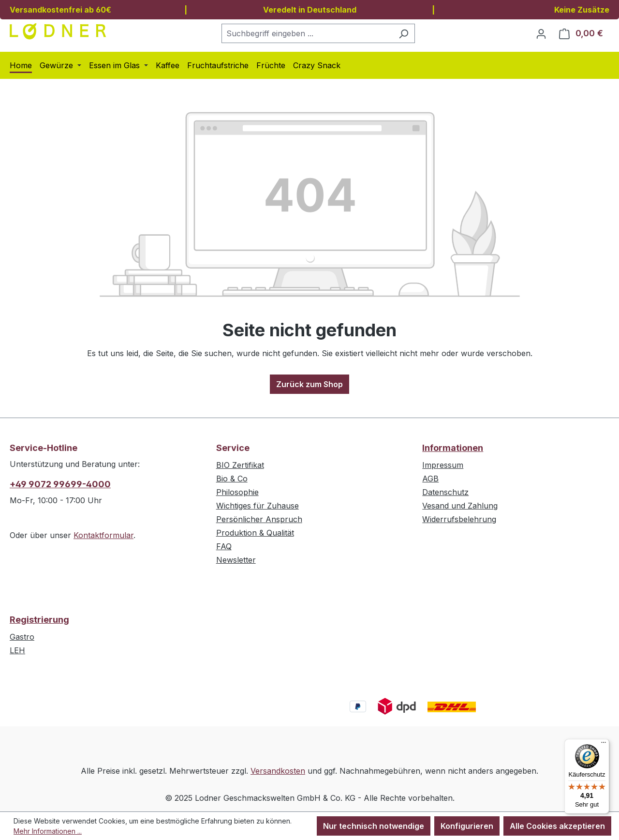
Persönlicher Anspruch (259, 519)
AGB (430, 479)
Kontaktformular (103, 535)
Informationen (453, 448)
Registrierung (39, 620)
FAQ (224, 546)
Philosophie (237, 492)
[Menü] (604, 745)
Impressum (443, 465)
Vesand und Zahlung (460, 506)
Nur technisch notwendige (374, 826)
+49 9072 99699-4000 (60, 484)
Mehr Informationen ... (48, 831)
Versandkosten (278, 771)
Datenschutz (445, 492)
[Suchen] (404, 33)
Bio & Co (232, 479)
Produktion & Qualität (255, 533)
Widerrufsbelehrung (459, 519)
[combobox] (307, 33)
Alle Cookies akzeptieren (557, 826)
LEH (17, 650)
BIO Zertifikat (240, 465)
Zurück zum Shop (309, 384)
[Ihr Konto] (541, 33)
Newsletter (236, 560)
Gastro (22, 637)
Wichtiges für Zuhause (258, 506)
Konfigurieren (467, 826)
